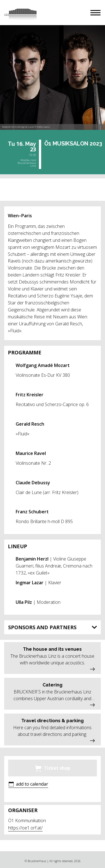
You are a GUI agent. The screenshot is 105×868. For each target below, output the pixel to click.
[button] (95, 13)
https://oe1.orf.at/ (25, 828)
